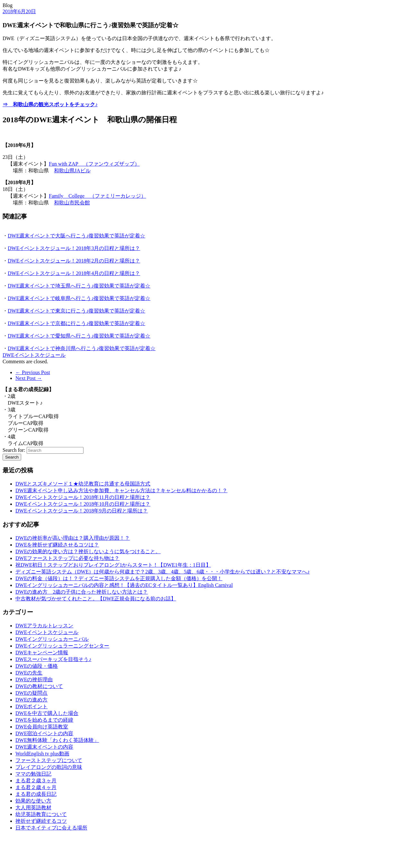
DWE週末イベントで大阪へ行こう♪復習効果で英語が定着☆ (76, 236)
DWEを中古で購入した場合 (47, 713)
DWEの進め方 (31, 700)
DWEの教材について (39, 686)
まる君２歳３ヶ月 (36, 781)
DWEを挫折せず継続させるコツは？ (57, 545)
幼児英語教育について (41, 814)
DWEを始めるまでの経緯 (44, 720)
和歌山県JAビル (72, 171)
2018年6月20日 (19, 11)
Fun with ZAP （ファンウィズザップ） (94, 164)
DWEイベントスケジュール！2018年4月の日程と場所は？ (74, 273)
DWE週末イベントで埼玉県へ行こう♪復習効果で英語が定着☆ (79, 286)
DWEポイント (31, 706)
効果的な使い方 (33, 801)
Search (12, 457)
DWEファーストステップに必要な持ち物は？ (67, 558)
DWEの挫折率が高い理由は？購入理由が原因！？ (73, 538)
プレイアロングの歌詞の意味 (49, 767)
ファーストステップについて (49, 760)
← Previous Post (33, 372)
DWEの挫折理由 (34, 679)
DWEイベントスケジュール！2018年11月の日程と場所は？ (83, 497)
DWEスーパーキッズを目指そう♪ (53, 659)
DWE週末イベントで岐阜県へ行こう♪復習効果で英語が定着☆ (79, 298)
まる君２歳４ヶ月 (36, 787)
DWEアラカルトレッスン (44, 626)
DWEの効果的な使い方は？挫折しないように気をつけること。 (88, 551)
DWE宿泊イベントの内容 (44, 733)
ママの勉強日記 (33, 774)
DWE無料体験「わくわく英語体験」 (57, 740)
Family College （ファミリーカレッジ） (97, 196)
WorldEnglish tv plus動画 (42, 754)
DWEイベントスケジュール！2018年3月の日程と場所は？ (74, 248)
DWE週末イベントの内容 (44, 747)
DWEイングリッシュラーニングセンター (62, 646)
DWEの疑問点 (31, 693)
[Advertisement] (35, 851)
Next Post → (29, 378)
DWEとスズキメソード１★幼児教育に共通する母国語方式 (83, 484)
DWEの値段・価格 (37, 666)
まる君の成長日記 (36, 794)
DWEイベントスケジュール (34, 355)
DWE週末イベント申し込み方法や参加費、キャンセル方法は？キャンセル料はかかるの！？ (121, 490)
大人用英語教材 (33, 808)
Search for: (14, 450)
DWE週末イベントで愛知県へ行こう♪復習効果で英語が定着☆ (79, 336)
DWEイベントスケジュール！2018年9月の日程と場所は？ (82, 511)
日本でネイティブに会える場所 (51, 828)
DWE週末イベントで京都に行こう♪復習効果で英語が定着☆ (76, 323)
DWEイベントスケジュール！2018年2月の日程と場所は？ (74, 261)
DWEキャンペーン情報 (42, 653)
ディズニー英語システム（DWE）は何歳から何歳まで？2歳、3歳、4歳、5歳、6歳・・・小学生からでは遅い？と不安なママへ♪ (162, 572)
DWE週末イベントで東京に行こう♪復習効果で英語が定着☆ (76, 311)
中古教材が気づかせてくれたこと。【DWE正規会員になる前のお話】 (96, 599)
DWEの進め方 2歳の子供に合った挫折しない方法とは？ (82, 592)
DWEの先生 (29, 673)
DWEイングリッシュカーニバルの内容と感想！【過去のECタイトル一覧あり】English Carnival (124, 585)
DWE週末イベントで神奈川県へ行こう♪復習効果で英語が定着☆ (82, 348)
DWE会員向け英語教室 (42, 727)
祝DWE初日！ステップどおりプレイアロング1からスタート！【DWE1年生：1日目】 (113, 565)
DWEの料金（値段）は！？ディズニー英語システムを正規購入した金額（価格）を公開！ (119, 578)
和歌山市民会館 (72, 203)
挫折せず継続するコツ (41, 821)
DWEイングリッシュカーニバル (52, 639)
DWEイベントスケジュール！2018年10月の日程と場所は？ (83, 504)
